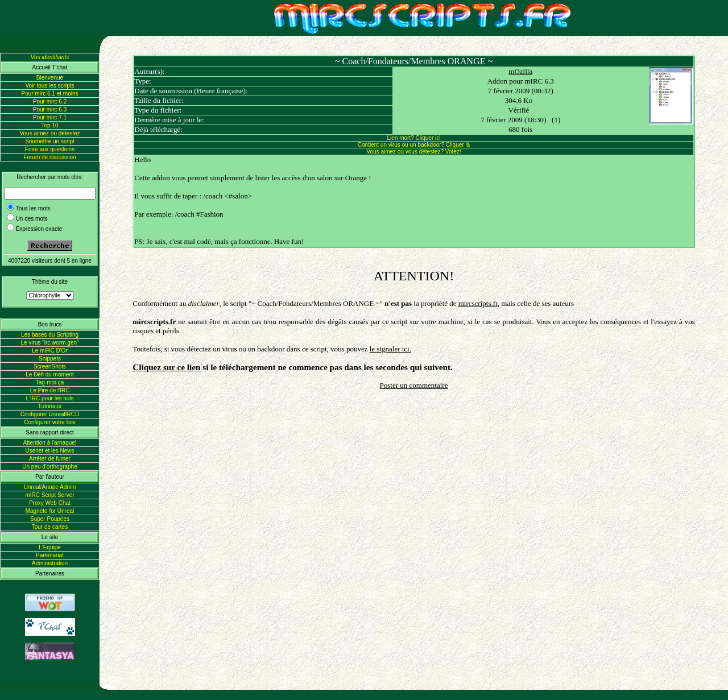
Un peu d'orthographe (49, 467)
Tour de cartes (50, 527)
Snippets (50, 359)
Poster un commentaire (414, 385)
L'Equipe (50, 547)
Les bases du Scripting (50, 335)
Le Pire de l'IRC (50, 390)
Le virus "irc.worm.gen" (49, 343)
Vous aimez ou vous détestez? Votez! (413, 152)
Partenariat (50, 555)
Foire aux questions (50, 149)
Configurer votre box (50, 422)
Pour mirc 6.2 (50, 102)
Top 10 (49, 125)
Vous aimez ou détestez (49, 133)
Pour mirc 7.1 (50, 117)
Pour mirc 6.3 (50, 109)
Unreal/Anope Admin (50, 487)
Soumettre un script (50, 141)
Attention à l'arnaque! (49, 443)
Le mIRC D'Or (49, 351)
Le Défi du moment (50, 374)
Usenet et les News (49, 451)
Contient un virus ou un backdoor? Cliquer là (414, 145)
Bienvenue (50, 78)
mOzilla (520, 71)
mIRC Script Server (49, 495)
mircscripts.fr (478, 303)
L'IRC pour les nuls (49, 398)
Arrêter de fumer (50, 459)
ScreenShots (50, 366)
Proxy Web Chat (50, 503)
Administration (50, 563)
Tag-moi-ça (50, 382)
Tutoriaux (50, 406)
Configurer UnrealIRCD (50, 414)
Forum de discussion (49, 157)
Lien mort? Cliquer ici (414, 138)
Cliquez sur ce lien (166, 367)
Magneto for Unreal (50, 511)
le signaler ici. (390, 349)
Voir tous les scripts (49, 86)
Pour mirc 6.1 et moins (49, 94)
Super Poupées (50, 519)
